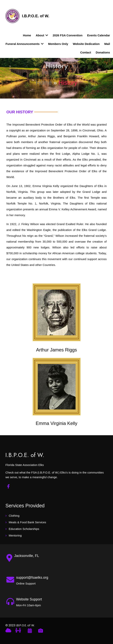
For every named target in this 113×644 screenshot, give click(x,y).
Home (44, 83)
